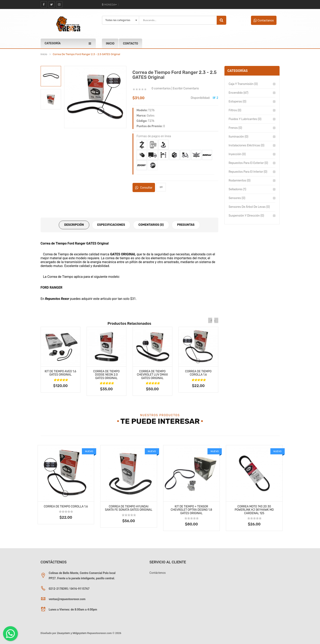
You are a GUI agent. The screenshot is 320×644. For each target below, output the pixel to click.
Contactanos (264, 20)
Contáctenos (158, 573)
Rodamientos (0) (240, 181)
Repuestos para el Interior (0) (248, 172)
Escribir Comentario (186, 88)
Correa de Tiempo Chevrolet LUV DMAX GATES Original (152, 375)
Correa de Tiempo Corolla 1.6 (198, 373)
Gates (151, 116)
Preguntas (186, 225)
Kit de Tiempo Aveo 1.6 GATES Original (61, 373)
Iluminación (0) (239, 137)
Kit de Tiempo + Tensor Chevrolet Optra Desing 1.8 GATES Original (191, 510)
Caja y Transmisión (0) (243, 84)
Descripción (74, 225)
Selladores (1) (237, 189)
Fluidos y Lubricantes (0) (245, 119)
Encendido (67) (239, 93)
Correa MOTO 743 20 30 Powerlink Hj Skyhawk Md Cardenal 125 (254, 510)
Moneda (109, 5)
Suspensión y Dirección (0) (246, 216)
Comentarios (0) (151, 225)
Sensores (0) (237, 198)
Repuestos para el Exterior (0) (248, 163)
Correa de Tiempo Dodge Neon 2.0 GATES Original (106, 375)
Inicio (44, 54)
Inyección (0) (237, 154)
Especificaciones (111, 225)
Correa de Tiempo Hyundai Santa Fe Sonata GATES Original (129, 508)
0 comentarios (161, 88)
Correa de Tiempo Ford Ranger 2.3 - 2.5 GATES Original (86, 54)
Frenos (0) (235, 128)
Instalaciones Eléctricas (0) (247, 145)
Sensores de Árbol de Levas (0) (249, 207)
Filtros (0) (235, 110)
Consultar (144, 188)
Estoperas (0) (237, 102)
